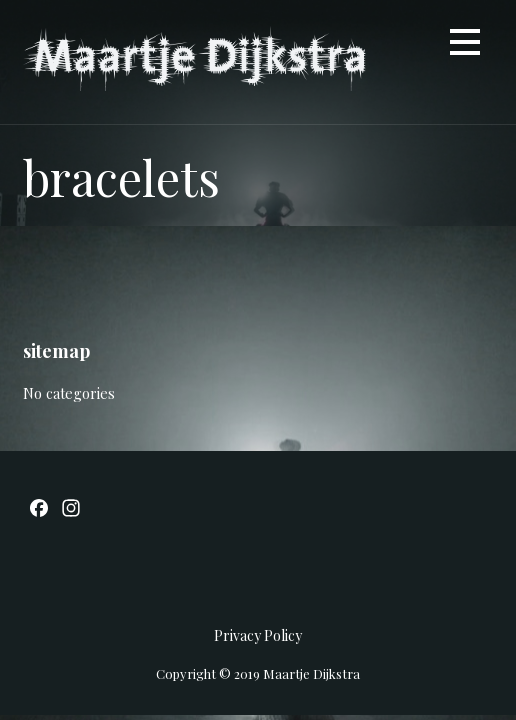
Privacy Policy (258, 635)
